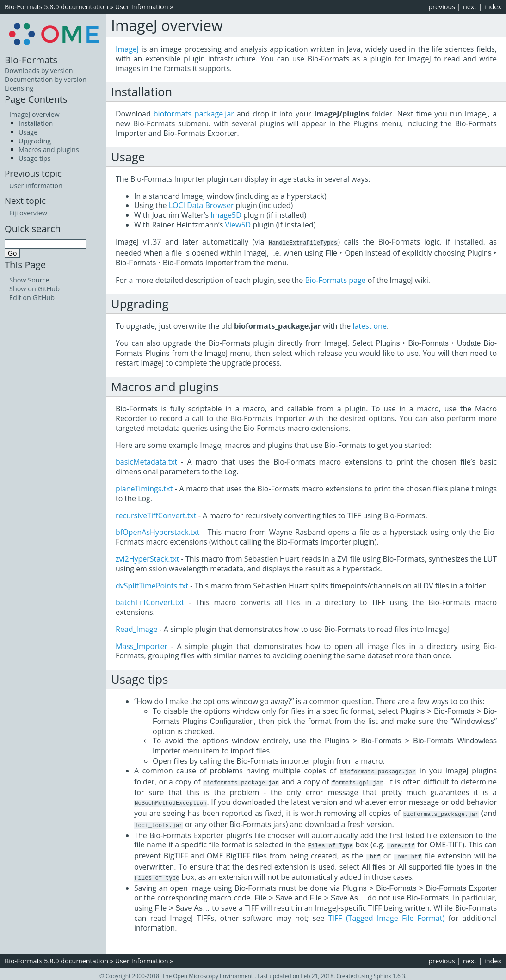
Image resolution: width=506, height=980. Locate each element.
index (493, 7)
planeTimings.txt (144, 488)
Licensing (19, 88)
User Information (142, 7)
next (470, 7)
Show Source (29, 280)
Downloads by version (39, 70)
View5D (238, 225)
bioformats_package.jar (194, 114)
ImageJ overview (34, 114)
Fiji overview (28, 213)
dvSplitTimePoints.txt (152, 585)
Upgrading (35, 141)
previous (442, 7)
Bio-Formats (31, 60)
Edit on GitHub (32, 297)
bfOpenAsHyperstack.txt (157, 532)
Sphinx (383, 972)
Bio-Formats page (335, 280)
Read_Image (136, 629)
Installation (36, 123)
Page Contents (36, 99)
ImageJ (127, 49)
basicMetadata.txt (146, 461)
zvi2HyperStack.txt (147, 558)
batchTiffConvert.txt (150, 602)
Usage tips (34, 158)
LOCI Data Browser (201, 205)
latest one (370, 325)
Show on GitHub (34, 289)
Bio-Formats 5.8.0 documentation (56, 7)
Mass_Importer (142, 646)
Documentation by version (46, 79)
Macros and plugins (49, 150)
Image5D (226, 215)
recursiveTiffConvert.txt (156, 515)
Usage (28, 132)
